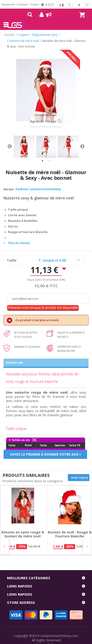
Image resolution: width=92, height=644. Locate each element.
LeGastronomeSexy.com (59, 636)
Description (14, 363)
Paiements (8, 4)
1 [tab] (42, 161)
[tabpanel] (24, 147)
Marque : (9, 189)
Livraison (22, 4)
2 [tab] (50, 161)
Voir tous (79, 478)
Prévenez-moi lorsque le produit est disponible (43, 308)
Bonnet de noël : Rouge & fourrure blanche (70, 534)
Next (82, 147)
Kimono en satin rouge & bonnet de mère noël (23, 534)
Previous (10, 147)
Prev (5, 546)
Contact (34, 4)
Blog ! (46, 15)
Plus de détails (19, 243)
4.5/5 (47, 4)
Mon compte (40, 15)
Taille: (12, 260)
